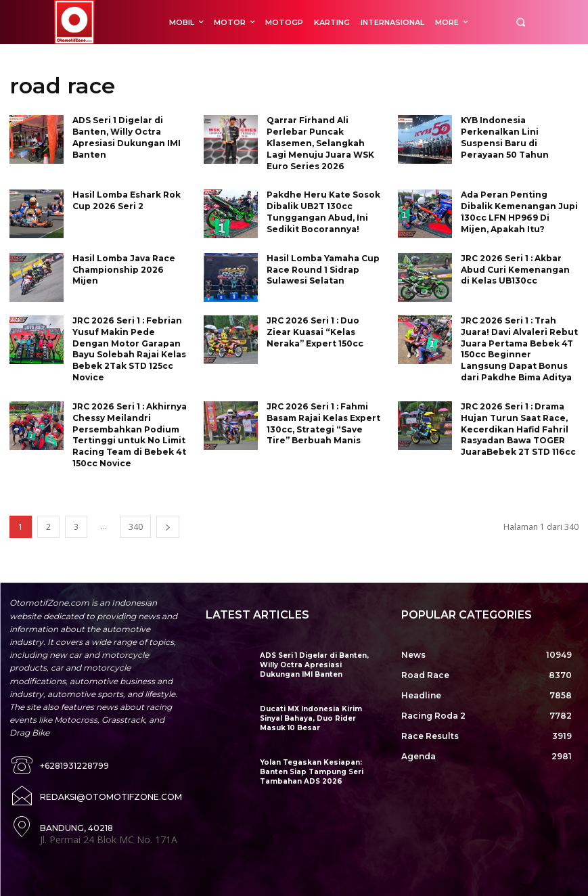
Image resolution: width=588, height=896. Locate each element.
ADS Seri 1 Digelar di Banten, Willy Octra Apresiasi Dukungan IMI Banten (318, 664)
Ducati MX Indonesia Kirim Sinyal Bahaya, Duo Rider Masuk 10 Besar (320, 718)
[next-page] (168, 526)
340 (136, 526)
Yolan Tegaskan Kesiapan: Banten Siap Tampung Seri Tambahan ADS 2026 (310, 771)
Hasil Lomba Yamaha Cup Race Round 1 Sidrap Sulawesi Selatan (323, 269)
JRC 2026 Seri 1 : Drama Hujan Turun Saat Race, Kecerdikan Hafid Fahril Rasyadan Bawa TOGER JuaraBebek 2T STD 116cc (518, 428)
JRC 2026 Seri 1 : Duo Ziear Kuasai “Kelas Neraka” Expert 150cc (315, 331)
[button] (521, 22)
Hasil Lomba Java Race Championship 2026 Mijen (124, 269)
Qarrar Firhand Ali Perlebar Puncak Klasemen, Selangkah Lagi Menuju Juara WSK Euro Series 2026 (320, 143)
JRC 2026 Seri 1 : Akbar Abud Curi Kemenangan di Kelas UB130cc (515, 269)
